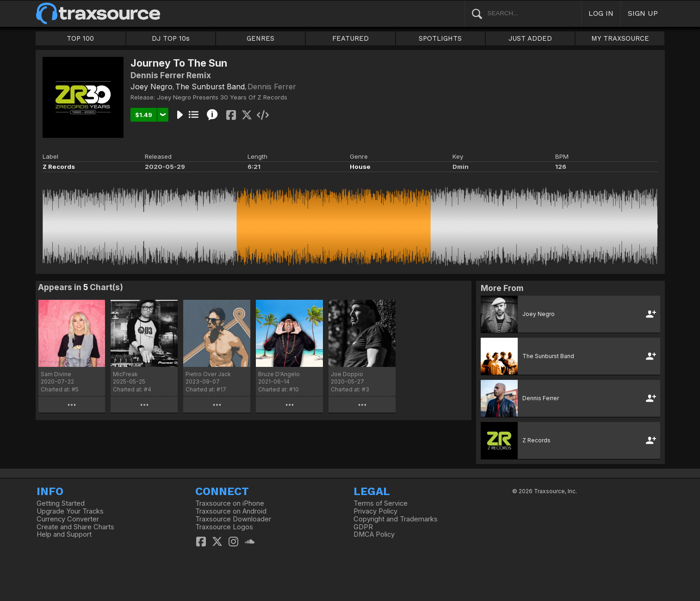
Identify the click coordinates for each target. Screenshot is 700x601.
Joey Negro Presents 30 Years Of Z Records (222, 97)
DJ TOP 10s (171, 38)
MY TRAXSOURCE (620, 38)
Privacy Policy (375, 511)
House (360, 167)
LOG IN (601, 13)
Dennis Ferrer (272, 87)
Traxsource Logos (224, 527)
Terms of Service (381, 503)
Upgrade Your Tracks (70, 511)
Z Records (59, 167)
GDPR (363, 527)
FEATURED (350, 38)
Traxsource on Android (231, 511)
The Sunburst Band (210, 87)
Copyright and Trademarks (396, 519)
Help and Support (64, 534)
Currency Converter (68, 519)
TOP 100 (80, 38)
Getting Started (61, 503)
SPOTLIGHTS (440, 38)
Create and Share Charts (75, 527)
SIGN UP (643, 13)
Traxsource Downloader (233, 519)
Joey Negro (152, 87)
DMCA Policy (374, 534)
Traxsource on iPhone (230, 503)
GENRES (260, 38)
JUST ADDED (530, 38)
